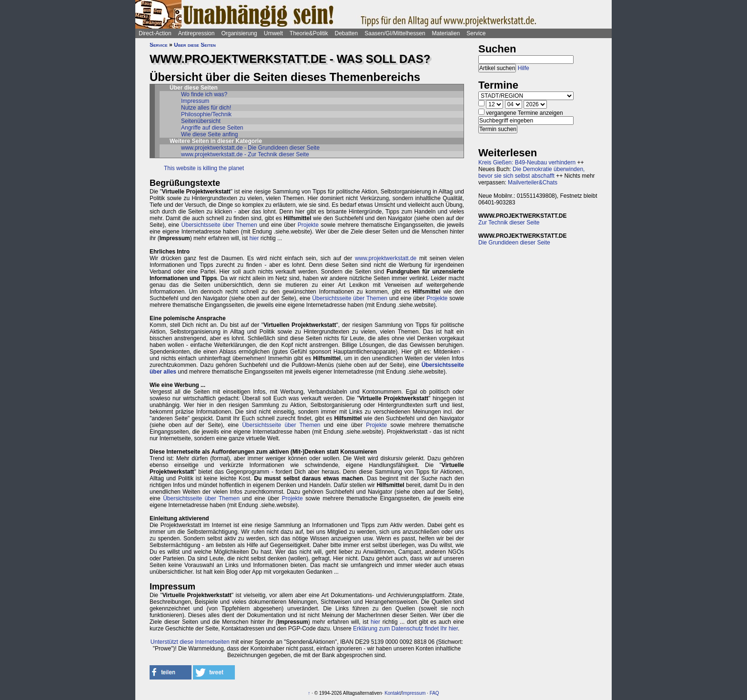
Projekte (308, 225)
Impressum (195, 101)
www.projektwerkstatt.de (386, 258)
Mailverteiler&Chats (533, 183)
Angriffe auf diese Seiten (212, 128)
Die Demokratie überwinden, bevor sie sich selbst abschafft (531, 172)
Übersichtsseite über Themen (219, 225)
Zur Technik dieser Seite (509, 223)
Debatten (347, 33)
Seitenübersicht (201, 121)
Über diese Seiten (195, 45)
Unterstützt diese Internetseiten (190, 642)
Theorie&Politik (309, 33)
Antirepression (197, 33)
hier (254, 238)
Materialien (446, 33)
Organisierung (239, 33)
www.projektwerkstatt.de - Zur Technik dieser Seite (245, 154)
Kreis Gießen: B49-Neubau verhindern (527, 162)
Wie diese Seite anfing (209, 134)
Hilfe (524, 68)
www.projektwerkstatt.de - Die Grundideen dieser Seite (250, 148)
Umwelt (273, 33)
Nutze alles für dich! (206, 108)
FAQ (434, 693)
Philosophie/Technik (206, 114)
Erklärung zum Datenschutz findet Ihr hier (405, 629)
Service (476, 33)
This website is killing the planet (204, 168)
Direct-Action (155, 33)
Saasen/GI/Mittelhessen (395, 33)
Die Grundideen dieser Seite (514, 243)
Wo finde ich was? (204, 94)
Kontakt (393, 693)
